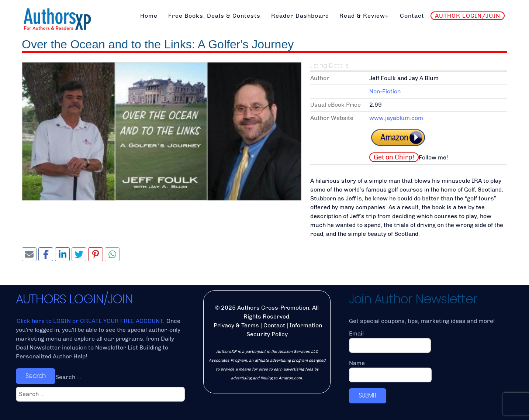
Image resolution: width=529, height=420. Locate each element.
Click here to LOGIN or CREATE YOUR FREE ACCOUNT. (91, 321)
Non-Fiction (385, 91)
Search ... (68, 377)
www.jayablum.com (396, 118)
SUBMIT (368, 395)
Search (36, 376)
